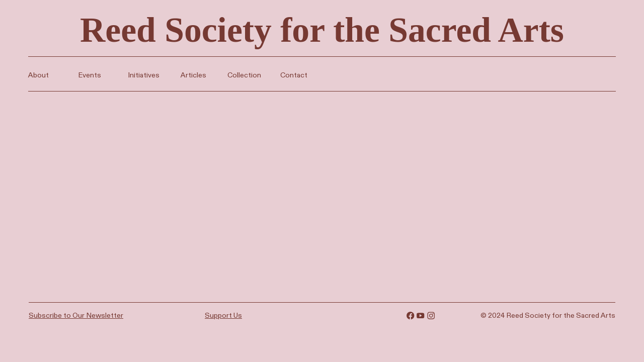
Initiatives (144, 75)
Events (90, 75)
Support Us (223, 315)
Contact (292, 75)
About (38, 75)
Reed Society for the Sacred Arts (322, 30)
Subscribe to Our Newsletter (76, 315)
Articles (192, 75)
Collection (244, 75)
